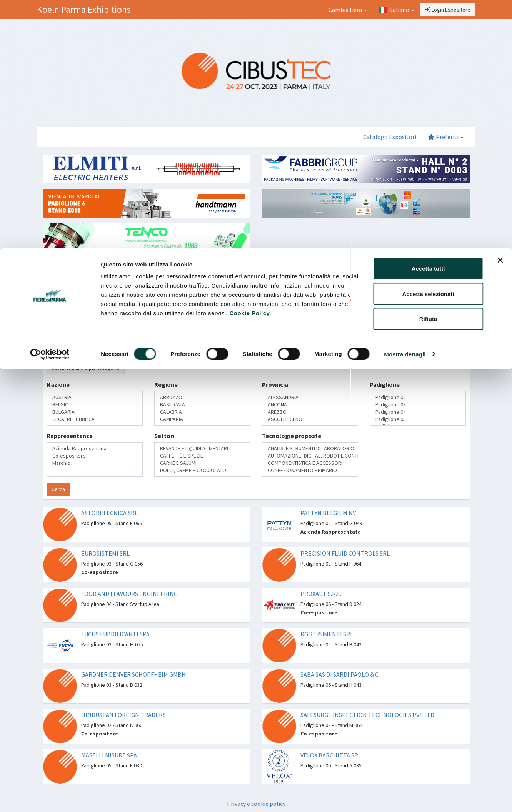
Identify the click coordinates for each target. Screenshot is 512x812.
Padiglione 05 (418, 419)
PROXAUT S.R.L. (321, 594)
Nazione (58, 384)
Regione (166, 384)
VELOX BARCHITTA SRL (331, 755)
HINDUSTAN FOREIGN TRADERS (123, 715)
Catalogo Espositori (390, 137)
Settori (164, 436)
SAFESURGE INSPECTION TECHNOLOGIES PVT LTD (367, 715)
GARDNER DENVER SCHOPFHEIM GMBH (133, 674)
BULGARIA (95, 412)
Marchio (95, 463)
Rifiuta (428, 71)
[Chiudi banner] (500, 12)
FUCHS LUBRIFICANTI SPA (115, 634)
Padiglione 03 (418, 405)
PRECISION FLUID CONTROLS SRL (345, 553)
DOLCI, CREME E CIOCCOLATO (202, 470)
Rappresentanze (70, 436)
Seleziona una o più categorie (86, 368)
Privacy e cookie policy (256, 804)
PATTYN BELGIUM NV (328, 513)
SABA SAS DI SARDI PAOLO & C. (340, 674)
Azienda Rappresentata (95, 448)
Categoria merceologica (81, 355)
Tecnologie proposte (292, 436)
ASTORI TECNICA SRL (109, 513)
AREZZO (310, 412)
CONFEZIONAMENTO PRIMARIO (310, 470)
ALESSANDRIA (310, 397)
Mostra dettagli (405, 106)
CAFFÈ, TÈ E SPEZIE (202, 456)
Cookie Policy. (250, 65)
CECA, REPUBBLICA (95, 419)
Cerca (58, 489)
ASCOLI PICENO (310, 419)
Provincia (275, 384)
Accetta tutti (428, 20)
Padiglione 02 (418, 397)
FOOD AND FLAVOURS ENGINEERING (129, 594)
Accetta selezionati (428, 46)
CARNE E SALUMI (202, 463)
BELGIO (95, 405)
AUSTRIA (95, 397)
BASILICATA (202, 405)
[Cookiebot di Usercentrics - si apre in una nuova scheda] (50, 106)
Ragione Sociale (69, 326)
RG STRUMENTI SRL (327, 634)
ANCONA (310, 405)
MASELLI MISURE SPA (109, 755)
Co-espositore (95, 456)
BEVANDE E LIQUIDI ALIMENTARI (202, 448)
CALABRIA (202, 412)
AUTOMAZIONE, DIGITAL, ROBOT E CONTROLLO (310, 456)
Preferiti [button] (446, 137)
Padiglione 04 (418, 412)
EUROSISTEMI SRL (105, 553)
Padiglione (385, 384)
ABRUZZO (202, 397)
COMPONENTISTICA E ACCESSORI (310, 463)
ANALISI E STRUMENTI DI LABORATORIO (310, 448)
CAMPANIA (202, 419)
